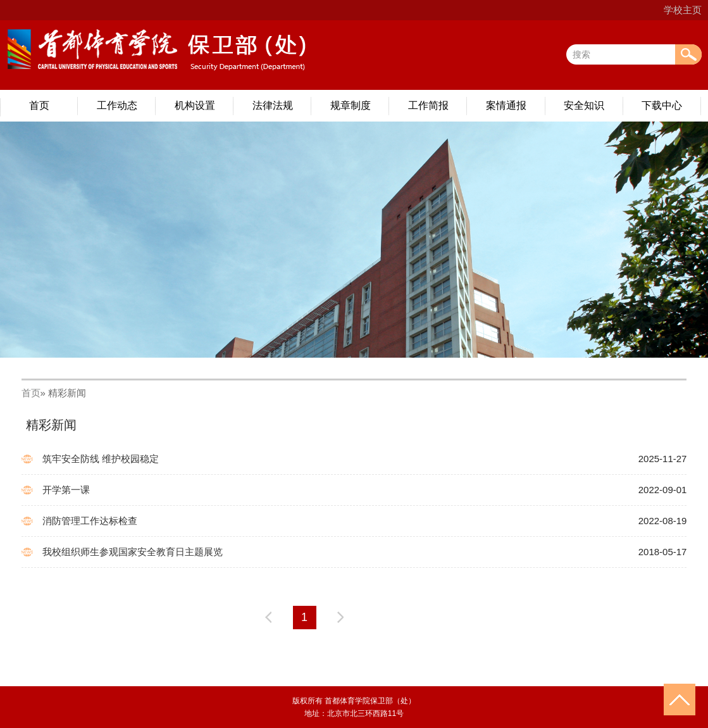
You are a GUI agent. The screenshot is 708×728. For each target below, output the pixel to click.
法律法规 (273, 105)
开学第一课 (66, 490)
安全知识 (584, 105)
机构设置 (195, 105)
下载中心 (662, 105)
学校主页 (683, 10)
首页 (39, 105)
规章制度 (351, 105)
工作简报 (428, 105)
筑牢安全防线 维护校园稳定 (101, 459)
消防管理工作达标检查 (90, 521)
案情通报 (506, 105)
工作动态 (117, 105)
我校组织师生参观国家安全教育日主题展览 (133, 552)
